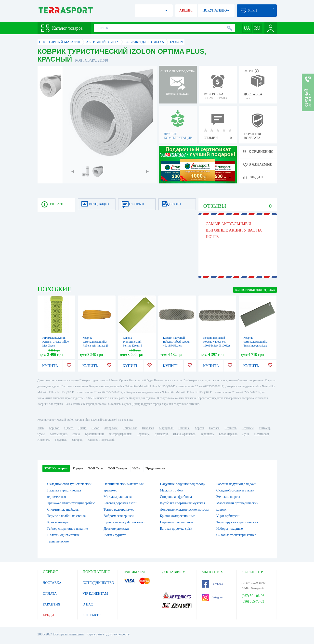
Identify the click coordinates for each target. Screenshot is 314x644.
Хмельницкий (59, 434)
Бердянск (61, 440)
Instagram (213, 597)
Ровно (76, 434)
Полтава (214, 428)
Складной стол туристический (69, 484)
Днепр (82, 428)
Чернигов (231, 428)
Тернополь (207, 434)
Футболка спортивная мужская (182, 503)
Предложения (155, 468)
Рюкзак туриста (115, 535)
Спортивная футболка (176, 497)
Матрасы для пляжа (118, 497)
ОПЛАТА (50, 594)
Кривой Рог (130, 428)
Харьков (54, 428)
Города (78, 468)
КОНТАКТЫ (92, 615)
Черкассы (248, 428)
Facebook (213, 584)
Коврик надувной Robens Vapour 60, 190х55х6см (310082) (217, 342)
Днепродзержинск (120, 434)
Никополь (44, 440)
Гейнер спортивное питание (68, 529)
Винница (184, 428)
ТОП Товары (118, 468)
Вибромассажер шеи (118, 516)
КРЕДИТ (50, 615)
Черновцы (143, 434)
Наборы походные (230, 529)
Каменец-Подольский (101, 440)
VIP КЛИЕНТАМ (95, 594)
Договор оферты (118, 634)
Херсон (199, 428)
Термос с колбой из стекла (67, 516)
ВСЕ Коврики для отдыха (255, 290)
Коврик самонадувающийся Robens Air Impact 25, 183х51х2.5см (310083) (96, 346)
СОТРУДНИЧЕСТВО (98, 583)
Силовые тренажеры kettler (236, 535)
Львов (95, 428)
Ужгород (77, 440)
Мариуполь (166, 428)
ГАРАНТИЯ (52, 604)
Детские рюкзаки (116, 529)
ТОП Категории (56, 468)
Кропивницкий (94, 434)
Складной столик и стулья (235, 490)
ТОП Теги (95, 468)
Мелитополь (262, 434)
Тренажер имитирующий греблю (71, 503)
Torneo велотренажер (119, 509)
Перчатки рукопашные (176, 522)
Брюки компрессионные (178, 516)
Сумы (41, 434)
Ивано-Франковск (184, 434)
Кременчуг (161, 434)
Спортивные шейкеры (63, 509)
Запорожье (111, 428)
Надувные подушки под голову (183, 484)
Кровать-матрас (59, 522)
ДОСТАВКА (52, 583)
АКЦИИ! (186, 10)
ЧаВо (136, 468)
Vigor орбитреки (228, 516)
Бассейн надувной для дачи (236, 484)
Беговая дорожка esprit (120, 503)
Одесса (69, 428)
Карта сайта (95, 634)
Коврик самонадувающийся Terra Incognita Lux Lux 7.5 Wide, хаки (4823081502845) (256, 346)
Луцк (246, 434)
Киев (41, 428)
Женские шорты (228, 497)
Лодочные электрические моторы (184, 509)
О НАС (88, 604)
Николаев (148, 428)
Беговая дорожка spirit (176, 529)
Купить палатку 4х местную (124, 522)
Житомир (265, 428)
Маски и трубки (172, 490)
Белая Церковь (228, 434)
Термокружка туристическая (237, 522)
